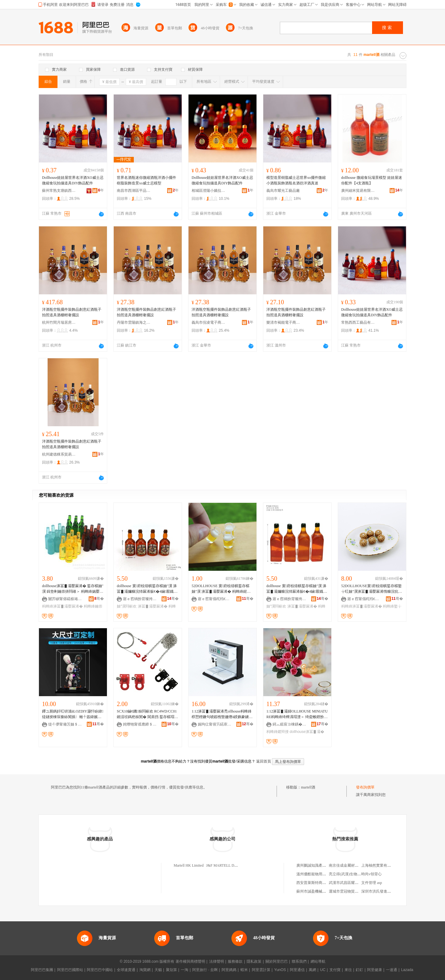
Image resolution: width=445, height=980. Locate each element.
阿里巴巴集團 (42, 970)
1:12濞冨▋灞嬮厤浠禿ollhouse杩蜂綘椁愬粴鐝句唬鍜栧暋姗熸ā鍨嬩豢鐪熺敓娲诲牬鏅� (222, 714)
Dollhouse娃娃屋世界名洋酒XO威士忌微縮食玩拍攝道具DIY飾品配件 (73, 180)
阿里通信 (297, 970)
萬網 (312, 970)
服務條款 (235, 961)
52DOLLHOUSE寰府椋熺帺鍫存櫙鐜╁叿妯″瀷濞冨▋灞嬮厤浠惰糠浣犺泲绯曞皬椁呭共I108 (372, 589)
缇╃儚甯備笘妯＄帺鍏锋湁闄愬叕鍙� (65, 724)
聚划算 (172, 970)
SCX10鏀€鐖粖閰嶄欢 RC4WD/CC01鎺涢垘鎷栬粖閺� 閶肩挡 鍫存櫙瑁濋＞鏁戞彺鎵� (147, 714)
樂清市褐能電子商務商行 (283, 322)
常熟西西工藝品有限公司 (358, 322)
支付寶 (335, 970)
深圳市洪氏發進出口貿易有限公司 (389, 891)
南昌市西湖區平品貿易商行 (134, 191)
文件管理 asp (372, 883)
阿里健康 (375, 970)
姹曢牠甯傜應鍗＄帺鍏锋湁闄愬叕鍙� (140, 724)
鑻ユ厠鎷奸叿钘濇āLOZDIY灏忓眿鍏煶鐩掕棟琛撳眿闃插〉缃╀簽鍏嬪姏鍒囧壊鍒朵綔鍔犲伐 (73, 714)
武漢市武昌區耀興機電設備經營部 (357, 883)
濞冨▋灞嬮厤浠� (153, 606)
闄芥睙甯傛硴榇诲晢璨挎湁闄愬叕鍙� (65, 599)
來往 (348, 970)
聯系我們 (299, 961)
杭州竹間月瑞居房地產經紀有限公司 (59, 322)
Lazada (407, 970)
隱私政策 (254, 961)
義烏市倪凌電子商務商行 (209, 322)
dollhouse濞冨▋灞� (307, 732)
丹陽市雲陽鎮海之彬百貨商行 (134, 322)
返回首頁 (264, 761)
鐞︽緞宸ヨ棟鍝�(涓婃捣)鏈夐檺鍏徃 (290, 724)
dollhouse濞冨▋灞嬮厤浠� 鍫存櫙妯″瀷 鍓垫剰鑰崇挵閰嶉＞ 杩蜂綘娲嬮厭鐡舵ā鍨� (73, 589)
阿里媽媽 (229, 970)
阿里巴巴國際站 (70, 970)
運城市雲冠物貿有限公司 (349, 891)
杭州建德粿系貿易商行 (59, 454)
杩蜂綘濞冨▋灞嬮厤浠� (62, 606)
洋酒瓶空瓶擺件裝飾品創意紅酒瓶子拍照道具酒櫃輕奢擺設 (72, 312)
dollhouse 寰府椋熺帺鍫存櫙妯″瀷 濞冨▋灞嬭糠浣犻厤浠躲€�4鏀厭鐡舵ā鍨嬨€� (147, 589)
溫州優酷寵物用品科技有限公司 (322, 874)
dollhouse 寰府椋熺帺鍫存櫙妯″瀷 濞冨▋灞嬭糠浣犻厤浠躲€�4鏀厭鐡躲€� (297, 589)
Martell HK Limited (189, 865)
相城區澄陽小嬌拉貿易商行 (209, 191)
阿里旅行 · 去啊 (205, 970)
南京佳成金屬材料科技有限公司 (355, 865)
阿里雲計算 (261, 970)
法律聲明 (217, 961)
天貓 (158, 970)
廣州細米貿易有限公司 (358, 191)
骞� (99, 599)
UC (323, 970)
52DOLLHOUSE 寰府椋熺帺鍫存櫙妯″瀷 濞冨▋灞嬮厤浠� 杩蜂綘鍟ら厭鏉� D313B (221, 589)
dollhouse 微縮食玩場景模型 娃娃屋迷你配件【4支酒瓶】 (372, 180)
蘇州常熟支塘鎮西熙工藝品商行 (59, 191)
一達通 (392, 970)
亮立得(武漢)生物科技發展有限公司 (358, 874)
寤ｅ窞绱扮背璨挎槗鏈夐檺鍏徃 (140, 599)
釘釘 (359, 970)
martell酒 (308, 787)
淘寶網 (145, 970)
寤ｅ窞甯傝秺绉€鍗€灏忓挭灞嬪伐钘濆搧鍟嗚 (215, 599)
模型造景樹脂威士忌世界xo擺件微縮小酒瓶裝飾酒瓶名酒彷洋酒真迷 (296, 180)
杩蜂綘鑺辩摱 (278, 732)
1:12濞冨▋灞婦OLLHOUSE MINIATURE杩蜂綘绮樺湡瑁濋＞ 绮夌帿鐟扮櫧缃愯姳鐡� (297, 714)
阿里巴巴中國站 (100, 970)
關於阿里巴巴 (277, 961)
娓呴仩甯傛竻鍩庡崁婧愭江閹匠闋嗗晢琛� (215, 724)
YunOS (280, 970)
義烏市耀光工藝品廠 (283, 191)
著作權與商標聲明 (190, 961)
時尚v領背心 (371, 874)
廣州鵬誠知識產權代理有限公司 (322, 865)
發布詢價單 (365, 787)
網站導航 (318, 961)
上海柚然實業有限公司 (380, 865)
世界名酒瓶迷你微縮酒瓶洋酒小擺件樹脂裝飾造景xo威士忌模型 (146, 180)
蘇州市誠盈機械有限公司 (317, 891)
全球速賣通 (126, 970)
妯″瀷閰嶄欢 (127, 606)
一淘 (184, 970)
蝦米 (244, 970)
